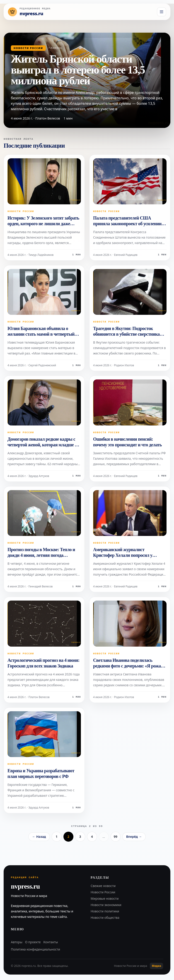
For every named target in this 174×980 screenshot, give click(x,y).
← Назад (39, 837)
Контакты (51, 942)
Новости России (28, 48)
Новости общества (105, 918)
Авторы (17, 942)
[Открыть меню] (162, 12)
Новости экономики (106, 905)
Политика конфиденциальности (35, 949)
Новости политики (105, 911)
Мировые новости (105, 898)
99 (116, 837)
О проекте (33, 942)
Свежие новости (103, 886)
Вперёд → (134, 837)
